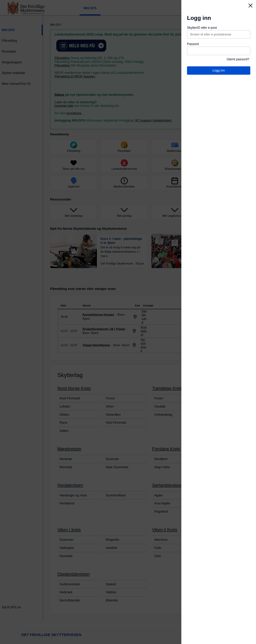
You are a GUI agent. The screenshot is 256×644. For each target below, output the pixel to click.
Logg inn (219, 70)
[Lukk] (250, 5)
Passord (193, 44)
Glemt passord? (238, 59)
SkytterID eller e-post (202, 28)
